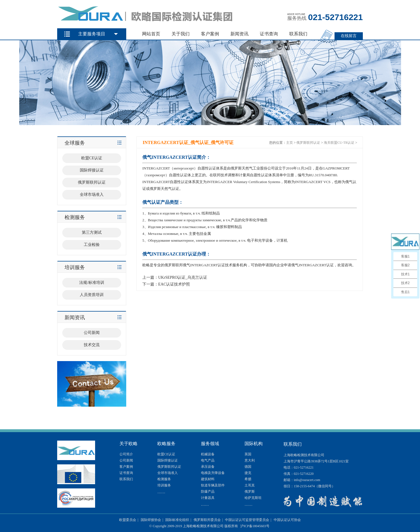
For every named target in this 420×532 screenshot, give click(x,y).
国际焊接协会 (151, 520)
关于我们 (181, 34)
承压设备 (208, 467)
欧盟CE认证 (166, 454)
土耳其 (250, 485)
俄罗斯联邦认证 (308, 143)
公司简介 (126, 454)
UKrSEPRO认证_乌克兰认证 (183, 277)
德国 (248, 467)
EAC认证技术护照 (174, 284)
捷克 (248, 473)
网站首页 (151, 34)
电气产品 (208, 460)
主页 (290, 143)
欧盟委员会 (128, 520)
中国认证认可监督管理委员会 (247, 520)
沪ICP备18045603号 (255, 526)
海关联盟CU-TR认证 (339, 143)
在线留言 (349, 36)
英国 (248, 454)
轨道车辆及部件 (213, 485)
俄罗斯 (250, 492)
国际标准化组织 (177, 520)
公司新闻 (126, 460)
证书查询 (269, 34)
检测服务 (164, 479)
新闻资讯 (239, 34)
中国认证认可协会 (287, 520)
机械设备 (208, 454)
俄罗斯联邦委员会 (207, 520)
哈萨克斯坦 (253, 498)
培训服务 (164, 485)
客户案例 (210, 34)
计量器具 (208, 498)
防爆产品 (208, 492)
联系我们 (298, 34)
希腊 (248, 479)
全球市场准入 (168, 473)
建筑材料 (208, 479)
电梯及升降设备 (213, 473)
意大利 (250, 460)
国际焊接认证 (168, 460)
